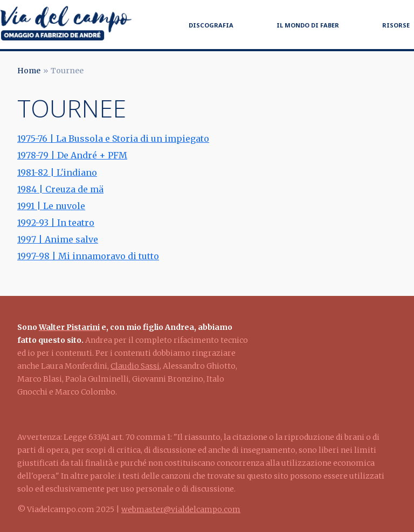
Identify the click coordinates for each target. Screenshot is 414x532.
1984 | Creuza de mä (60, 189)
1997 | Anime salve (58, 239)
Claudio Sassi (135, 366)
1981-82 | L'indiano (57, 172)
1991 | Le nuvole (51, 206)
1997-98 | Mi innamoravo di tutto (88, 256)
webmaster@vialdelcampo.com (181, 509)
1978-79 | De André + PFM (72, 155)
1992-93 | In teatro (56, 223)
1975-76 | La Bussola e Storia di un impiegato (113, 139)
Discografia (211, 25)
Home (29, 71)
